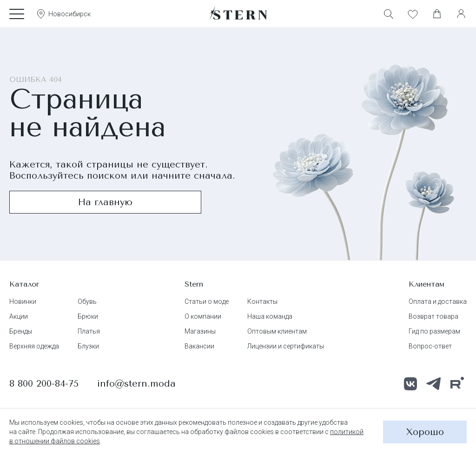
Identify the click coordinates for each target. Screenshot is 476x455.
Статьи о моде (207, 301)
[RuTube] (457, 384)
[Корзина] (437, 14)
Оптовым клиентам (277, 331)
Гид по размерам (434, 331)
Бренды (21, 331)
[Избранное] (413, 14)
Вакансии (199, 346)
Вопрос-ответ (430, 346)
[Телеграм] (434, 384)
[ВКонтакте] (410, 384)
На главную (105, 202)
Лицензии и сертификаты (286, 346)
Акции (19, 316)
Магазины (200, 331)
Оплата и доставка (438, 301)
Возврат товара (433, 316)
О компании (203, 316)
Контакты (262, 301)
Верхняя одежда (34, 346)
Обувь (87, 301)
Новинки (23, 301)
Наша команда (270, 316)
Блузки (88, 346)
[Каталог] (17, 14)
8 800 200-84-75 (44, 384)
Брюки (88, 316)
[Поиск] (389, 14)
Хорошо (425, 432)
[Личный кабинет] (461, 14)
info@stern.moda (136, 384)
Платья (89, 331)
